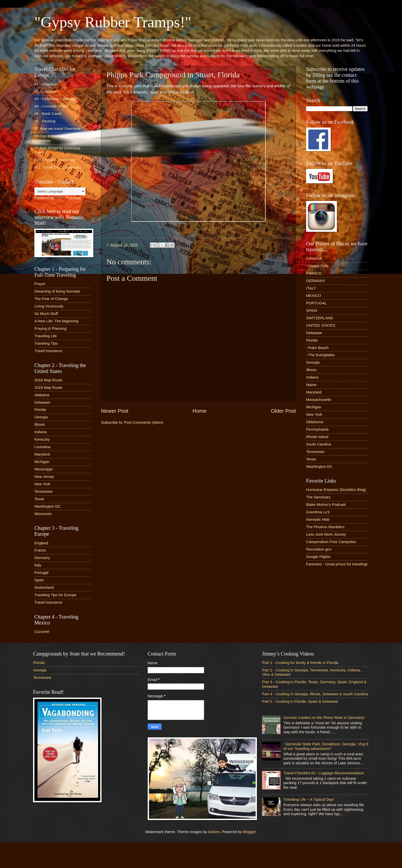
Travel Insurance (48, 351)
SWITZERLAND (320, 318)
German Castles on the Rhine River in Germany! (324, 718)
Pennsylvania (317, 429)
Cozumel (42, 632)
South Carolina (319, 444)
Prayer (40, 284)
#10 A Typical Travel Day (55, 160)
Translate (68, 198)
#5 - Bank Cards (48, 114)
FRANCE (314, 273)
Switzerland (44, 587)
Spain (39, 580)
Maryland (42, 454)
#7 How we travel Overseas (57, 129)
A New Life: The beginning (56, 321)
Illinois (40, 425)
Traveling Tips (46, 343)
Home (200, 411)
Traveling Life (46, 336)
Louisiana (42, 447)
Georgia (41, 417)
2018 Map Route (48, 380)
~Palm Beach (317, 348)
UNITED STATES (321, 325)
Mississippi (43, 469)
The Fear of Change (51, 299)
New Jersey (44, 477)
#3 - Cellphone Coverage (55, 99)
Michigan (42, 462)
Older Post (283, 411)
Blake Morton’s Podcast (326, 505)
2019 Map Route (48, 388)
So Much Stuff (46, 314)
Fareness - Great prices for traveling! (337, 564)
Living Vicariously (49, 306)
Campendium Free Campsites (331, 542)
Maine (311, 385)
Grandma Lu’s (318, 512)
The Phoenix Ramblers (325, 527)
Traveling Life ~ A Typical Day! (309, 799)
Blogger (249, 832)
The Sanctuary (318, 497)
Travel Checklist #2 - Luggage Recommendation (324, 773)
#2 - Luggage (46, 91)
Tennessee (43, 491)
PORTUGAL (316, 303)
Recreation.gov (319, 549)
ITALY (311, 288)
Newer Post (115, 411)
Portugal (41, 573)
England (41, 543)
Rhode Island (317, 437)
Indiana (41, 432)
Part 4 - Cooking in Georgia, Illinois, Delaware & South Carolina (315, 694)
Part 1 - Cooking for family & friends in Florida (300, 663)
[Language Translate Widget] (60, 191)
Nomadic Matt (318, 519)
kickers (214, 832)
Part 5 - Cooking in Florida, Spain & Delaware (300, 701)
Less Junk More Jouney (326, 534)
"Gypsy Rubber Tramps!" (113, 22)
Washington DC (48, 506)
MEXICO (314, 296)
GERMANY (316, 281)
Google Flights (318, 557)
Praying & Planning (50, 329)
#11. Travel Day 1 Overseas (58, 167)
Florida (40, 410)
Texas (39, 499)
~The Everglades (320, 355)
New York (42, 484)
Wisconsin (43, 514)
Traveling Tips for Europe (55, 595)
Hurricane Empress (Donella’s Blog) (336, 490)
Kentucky (42, 439)
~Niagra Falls (317, 266)
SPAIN (312, 311)
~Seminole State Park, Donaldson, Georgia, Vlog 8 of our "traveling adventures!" (326, 746)
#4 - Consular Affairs (51, 106)
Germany (42, 558)
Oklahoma (315, 422)
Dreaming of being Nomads (57, 291)
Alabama (42, 395)
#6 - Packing (45, 121)
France (40, 550)
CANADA (314, 258)
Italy (38, 565)
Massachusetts (319, 400)
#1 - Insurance (46, 84)
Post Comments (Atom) (144, 422)
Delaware (42, 402)
